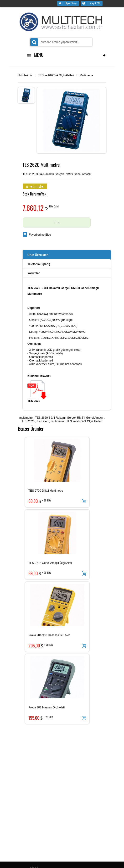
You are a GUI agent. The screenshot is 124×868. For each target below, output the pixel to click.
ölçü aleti (43, 421)
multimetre (26, 418)
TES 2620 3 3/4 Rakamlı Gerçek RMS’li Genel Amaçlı (69, 418)
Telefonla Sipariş (39, 264)
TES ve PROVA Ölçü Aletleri (56, 75)
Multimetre (86, 75)
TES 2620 (28, 421)
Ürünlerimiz (25, 75)
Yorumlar (34, 273)
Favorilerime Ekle (40, 235)
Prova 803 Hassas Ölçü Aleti (46, 707)
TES (57, 223)
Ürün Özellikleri (38, 255)
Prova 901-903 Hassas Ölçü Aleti (49, 635)
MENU (67, 55)
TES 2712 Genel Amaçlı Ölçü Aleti (50, 563)
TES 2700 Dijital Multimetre (46, 491)
